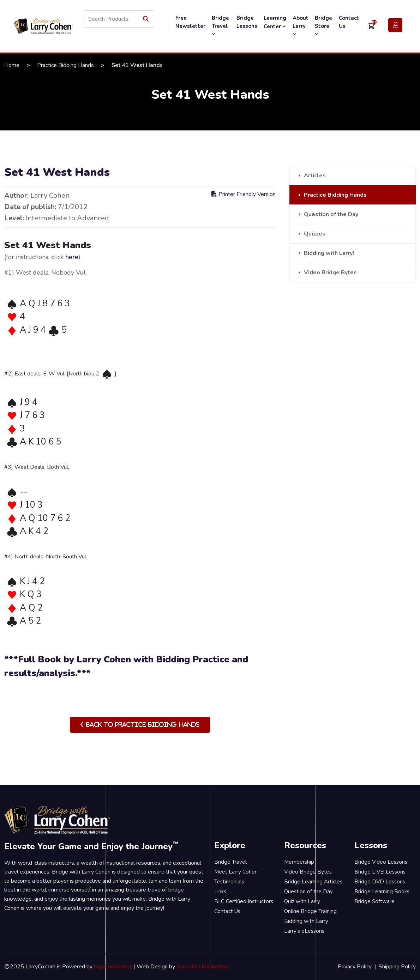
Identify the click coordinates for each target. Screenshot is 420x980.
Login (395, 25)
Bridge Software (374, 901)
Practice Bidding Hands (65, 65)
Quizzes (315, 234)
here (72, 257)
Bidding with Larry (306, 921)
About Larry (301, 26)
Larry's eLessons (304, 931)
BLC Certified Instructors (244, 901)
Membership (299, 862)
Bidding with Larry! (329, 253)
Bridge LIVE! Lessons (380, 872)
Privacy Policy (355, 967)
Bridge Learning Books (382, 892)
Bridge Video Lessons (381, 862)
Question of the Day (331, 214)
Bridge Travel (220, 26)
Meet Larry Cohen (236, 872)
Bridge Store (323, 26)
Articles (315, 176)
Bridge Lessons (247, 22)
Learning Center (275, 22)
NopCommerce (113, 967)
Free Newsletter (190, 22)
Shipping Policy (397, 967)
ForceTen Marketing (202, 967)
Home (12, 65)
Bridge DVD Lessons (380, 882)
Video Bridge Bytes (330, 272)
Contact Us (349, 22)
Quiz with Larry (302, 901)
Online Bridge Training (310, 911)
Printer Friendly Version (244, 194)
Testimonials (229, 882)
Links (220, 892)
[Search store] (119, 19)
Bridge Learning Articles (313, 882)
